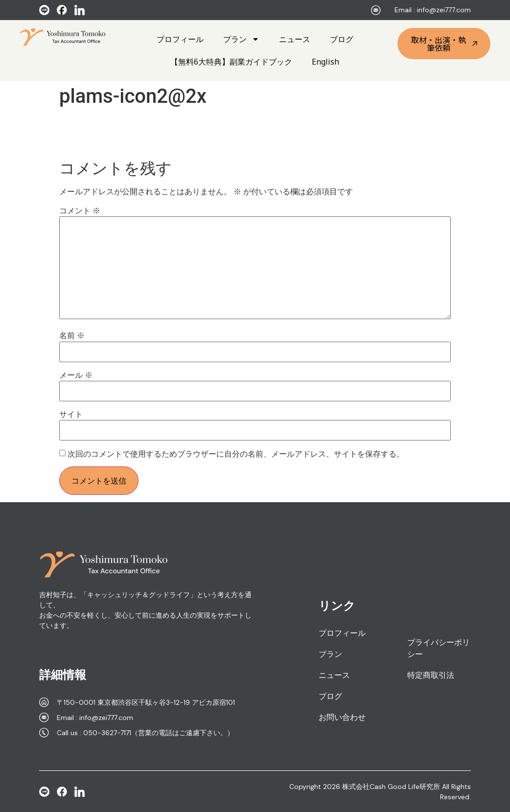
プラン (241, 39)
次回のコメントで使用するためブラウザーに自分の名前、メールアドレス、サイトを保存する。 (236, 454)
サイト (71, 415)
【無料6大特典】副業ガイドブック (231, 62)
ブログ (342, 39)
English (325, 62)
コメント (80, 211)
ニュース (295, 39)
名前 (72, 336)
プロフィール (180, 39)
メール (76, 375)
